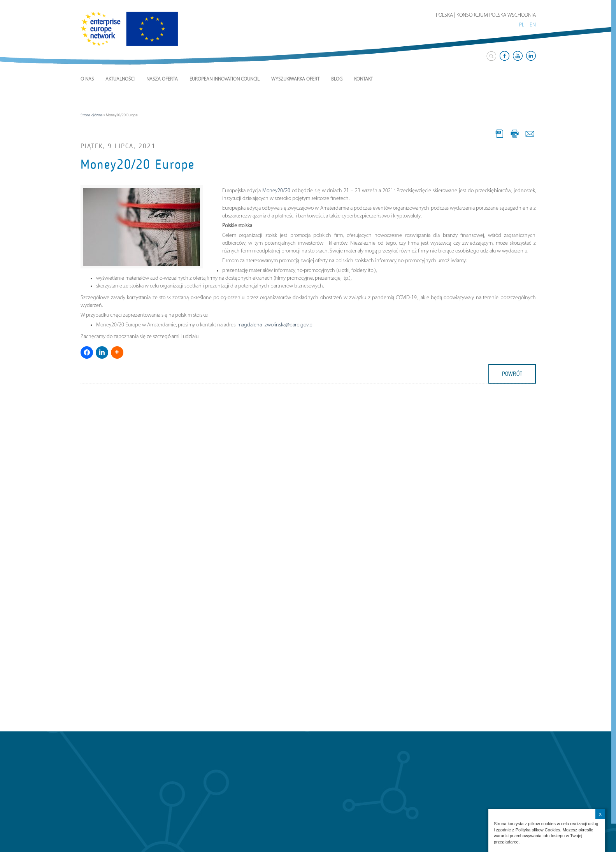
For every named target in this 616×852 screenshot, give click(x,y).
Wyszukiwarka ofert (295, 79)
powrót (512, 374)
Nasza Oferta (162, 79)
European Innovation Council (225, 79)
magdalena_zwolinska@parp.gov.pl (276, 325)
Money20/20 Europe (138, 165)
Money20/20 (276, 191)
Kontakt (363, 79)
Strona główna (92, 115)
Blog (337, 79)
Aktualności (120, 79)
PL (522, 25)
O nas (87, 79)
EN (533, 25)
